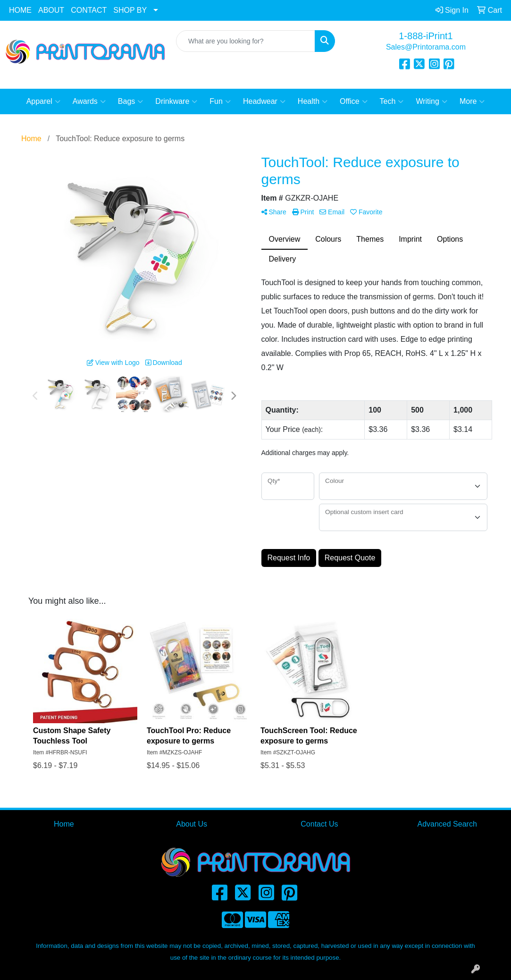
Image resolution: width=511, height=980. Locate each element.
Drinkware (176, 101)
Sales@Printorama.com (426, 47)
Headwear (264, 101)
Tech (392, 101)
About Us (192, 824)
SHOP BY (130, 10)
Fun (220, 101)
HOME (20, 10)
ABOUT (51, 10)
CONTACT (89, 10)
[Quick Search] (246, 41)
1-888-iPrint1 (426, 36)
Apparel (43, 101)
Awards (89, 101)
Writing (431, 101)
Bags (130, 101)
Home (64, 824)
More (472, 101)
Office (354, 101)
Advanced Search (447, 824)
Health (313, 101)
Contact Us (319, 824)
